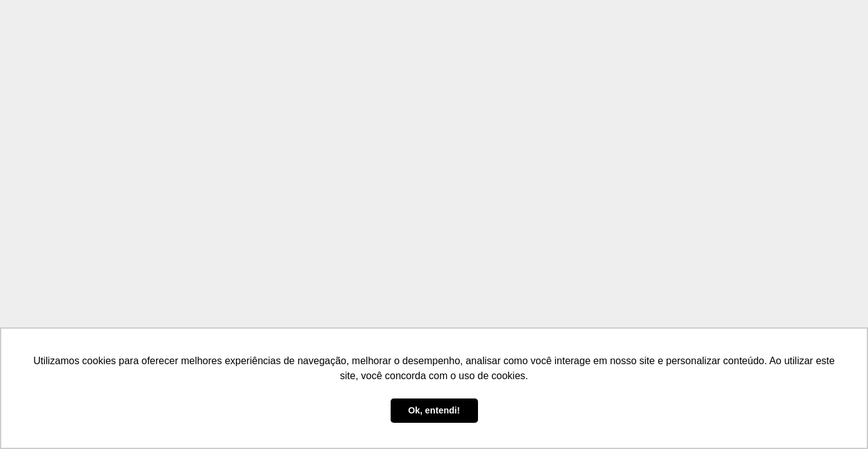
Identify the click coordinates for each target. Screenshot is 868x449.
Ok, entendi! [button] (434, 410)
